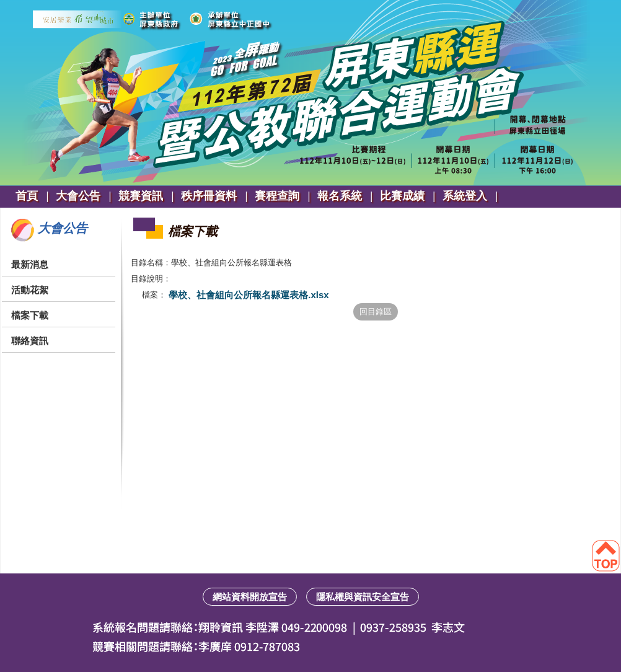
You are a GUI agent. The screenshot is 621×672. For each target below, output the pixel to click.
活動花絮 (30, 290)
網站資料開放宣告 (250, 597)
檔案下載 (30, 315)
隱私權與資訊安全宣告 (363, 597)
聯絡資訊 (30, 341)
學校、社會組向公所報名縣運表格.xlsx (248, 295)
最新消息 (30, 264)
